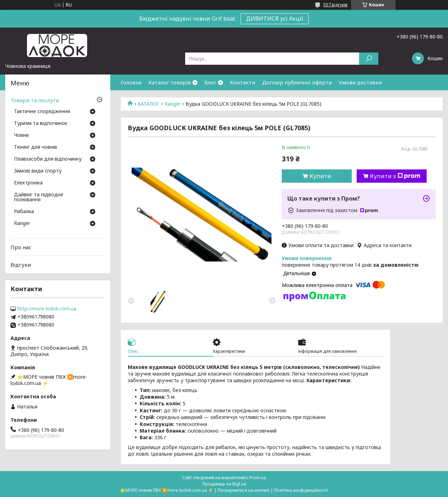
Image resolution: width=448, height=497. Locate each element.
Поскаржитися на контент (244, 490)
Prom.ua (258, 478)
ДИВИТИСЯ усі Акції (275, 19)
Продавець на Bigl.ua (224, 484)
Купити (320, 176)
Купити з (395, 176)
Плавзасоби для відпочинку (48, 159)
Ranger (22, 224)
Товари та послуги (35, 100)
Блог (210, 82)
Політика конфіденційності (301, 490)
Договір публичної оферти (297, 82)
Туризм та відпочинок (41, 124)
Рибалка (24, 212)
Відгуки (21, 265)
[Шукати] (369, 59)
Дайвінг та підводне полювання (39, 197)
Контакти (243, 82)
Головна (131, 82)
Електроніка (28, 183)
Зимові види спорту (38, 171)
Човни (21, 135)
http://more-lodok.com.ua (47, 309)
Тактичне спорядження (42, 112)
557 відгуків (335, 5)
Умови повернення (145, 98)
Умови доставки (360, 82)
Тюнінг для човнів (36, 147)
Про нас (21, 247)
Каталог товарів (170, 82)
